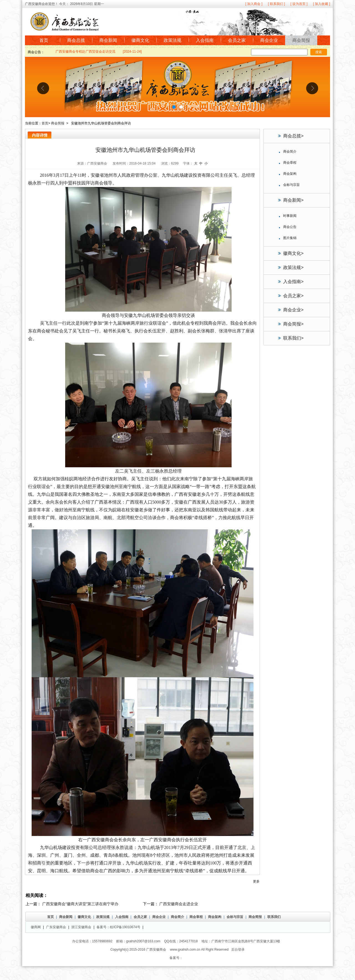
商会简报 (301, 40)
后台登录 (238, 950)
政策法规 (173, 40)
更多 (256, 881)
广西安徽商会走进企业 (179, 904)
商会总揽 (76, 40)
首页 (44, 40)
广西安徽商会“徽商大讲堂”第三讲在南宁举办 (80, 904)
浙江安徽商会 (81, 927)
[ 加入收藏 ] (322, 4)
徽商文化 (140, 40)
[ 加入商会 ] (254, 4)
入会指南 (205, 40)
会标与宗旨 (235, 917)
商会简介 (177, 917)
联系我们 (293, 338)
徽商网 (36, 927)
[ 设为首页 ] (299, 4)
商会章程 (196, 917)
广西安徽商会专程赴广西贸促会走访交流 (85, 52)
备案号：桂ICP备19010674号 (118, 927)
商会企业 (269, 40)
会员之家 (237, 40)
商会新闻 (108, 40)
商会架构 (215, 917)
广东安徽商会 (56, 927)
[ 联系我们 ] (276, 4)
